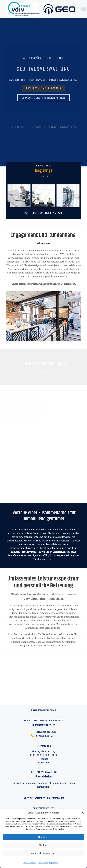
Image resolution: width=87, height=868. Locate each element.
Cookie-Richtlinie (30, 863)
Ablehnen (43, 845)
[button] (83, 813)
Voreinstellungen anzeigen (43, 853)
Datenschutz (43, 863)
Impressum (54, 863)
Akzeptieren (43, 837)
